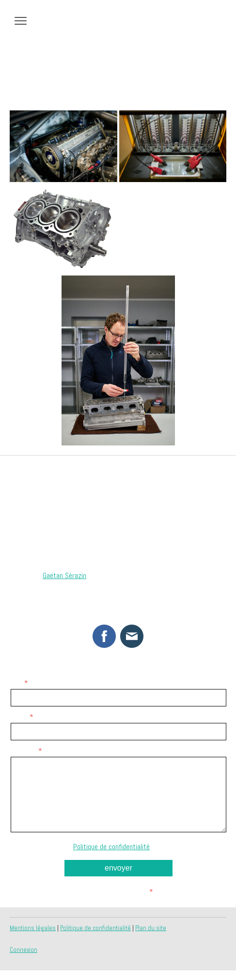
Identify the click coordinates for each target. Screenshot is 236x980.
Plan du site (151, 928)
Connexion (24, 950)
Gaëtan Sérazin (64, 575)
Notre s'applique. (118, 847)
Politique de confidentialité (111, 847)
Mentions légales (33, 928)
